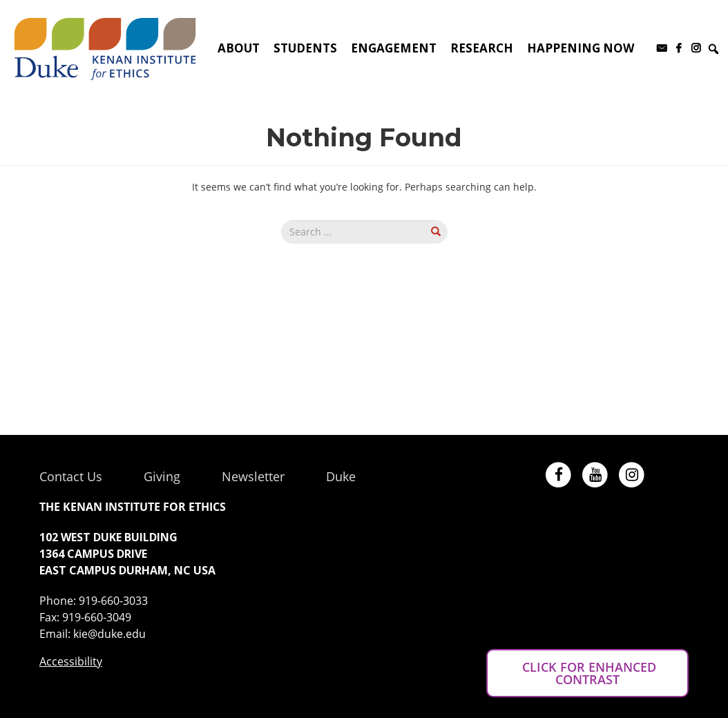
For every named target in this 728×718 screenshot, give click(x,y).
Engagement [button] (394, 48)
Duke (341, 476)
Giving (162, 476)
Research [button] (482, 48)
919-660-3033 (113, 601)
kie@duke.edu (109, 634)
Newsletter (253, 476)
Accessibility (71, 661)
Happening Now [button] (581, 48)
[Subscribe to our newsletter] (661, 48)
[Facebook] (679, 48)
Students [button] (305, 48)
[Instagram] (696, 48)
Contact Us (71, 476)
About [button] (239, 48)
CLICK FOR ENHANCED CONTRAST (587, 673)
